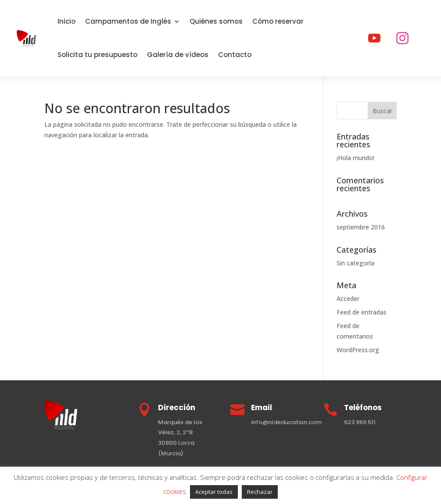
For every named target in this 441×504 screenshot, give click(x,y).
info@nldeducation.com (286, 422)
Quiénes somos (216, 21)
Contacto (235, 55)
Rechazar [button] (260, 492)
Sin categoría (355, 263)
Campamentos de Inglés (128, 21)
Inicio (66, 21)
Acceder (348, 298)
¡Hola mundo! (355, 158)
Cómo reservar (278, 21)
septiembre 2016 (361, 227)
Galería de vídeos (178, 55)
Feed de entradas (362, 312)
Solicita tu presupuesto (97, 55)
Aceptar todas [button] (214, 492)
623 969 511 (360, 422)
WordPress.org (358, 350)
